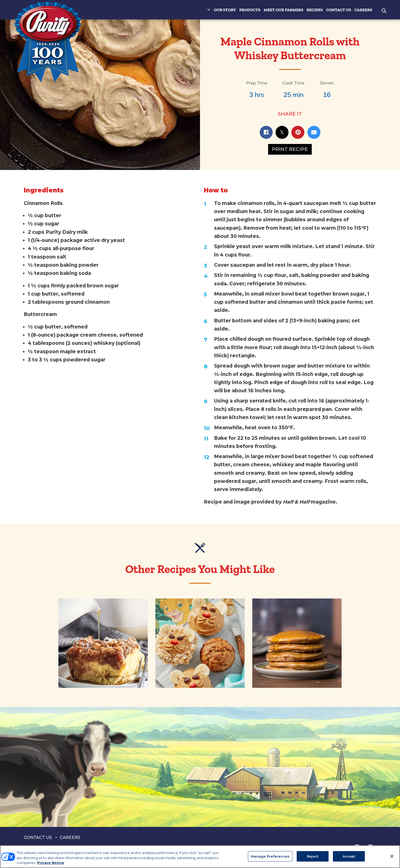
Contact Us (339, 10)
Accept (349, 856)
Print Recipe (290, 149)
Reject (313, 856)
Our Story (225, 10)
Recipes (315, 10)
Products (250, 10)
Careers (363, 10)
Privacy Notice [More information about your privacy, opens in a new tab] (51, 863)
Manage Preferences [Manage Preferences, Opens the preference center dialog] (270, 856)
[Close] (392, 856)
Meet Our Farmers (284, 10)
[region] (200, 857)
